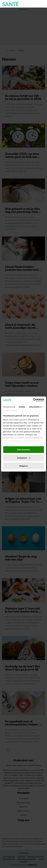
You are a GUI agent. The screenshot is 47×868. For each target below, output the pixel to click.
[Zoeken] (43, 4)
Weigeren (23, 466)
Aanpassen (24, 458)
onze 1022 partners (18, 420)
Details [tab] (22, 407)
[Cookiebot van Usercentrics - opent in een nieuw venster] (33, 400)
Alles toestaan (23, 450)
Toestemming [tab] (9, 407)
